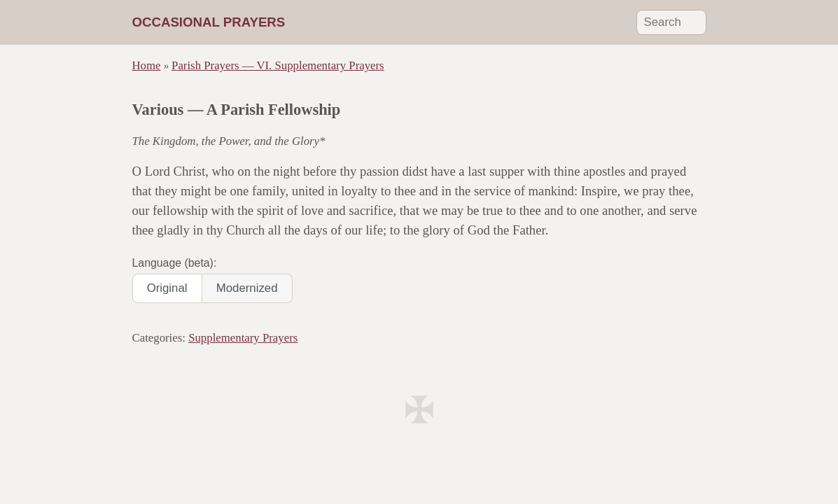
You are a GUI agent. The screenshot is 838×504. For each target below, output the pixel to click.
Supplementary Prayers (243, 338)
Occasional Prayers (209, 22)
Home (147, 65)
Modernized (247, 288)
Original (167, 288)
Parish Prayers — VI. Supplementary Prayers (278, 65)
